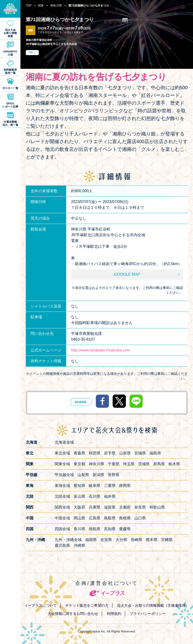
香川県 (79, 529)
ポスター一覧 (10, 88)
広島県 (95, 518)
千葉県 (114, 464)
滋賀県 (110, 507)
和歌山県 (157, 507)
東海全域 (62, 486)
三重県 (110, 486)
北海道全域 (64, 442)
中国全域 (62, 518)
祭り (33, 52)
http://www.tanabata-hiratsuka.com (100, 350)
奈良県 (140, 507)
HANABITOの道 (10, 53)
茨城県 (144, 464)
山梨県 (83, 475)
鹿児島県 (62, 545)
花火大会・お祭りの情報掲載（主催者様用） (153, 605)
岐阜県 (95, 486)
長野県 (114, 475)
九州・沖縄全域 (68, 540)
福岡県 (91, 540)
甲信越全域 (64, 475)
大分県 (121, 540)
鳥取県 (110, 518)
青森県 (79, 453)
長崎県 (136, 540)
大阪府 (79, 507)
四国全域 (62, 529)
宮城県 (140, 453)
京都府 (125, 507)
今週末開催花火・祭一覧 (10, 123)
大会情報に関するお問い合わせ (73, 614)
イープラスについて (41, 605)
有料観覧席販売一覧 (10, 71)
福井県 (110, 496)
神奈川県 (96, 464)
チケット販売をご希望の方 (87, 605)
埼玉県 (129, 464)
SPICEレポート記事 (10, 105)
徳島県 (95, 529)
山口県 (140, 518)
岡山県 (79, 518)
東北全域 (62, 453)
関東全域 (62, 464)
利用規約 (114, 614)
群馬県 (159, 464)
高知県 (110, 529)
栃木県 (174, 464)
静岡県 (125, 486)
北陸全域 (62, 496)
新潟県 (98, 475)
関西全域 (62, 507)
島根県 (125, 518)
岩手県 (110, 453)
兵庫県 (95, 507)
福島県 (155, 453)
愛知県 (79, 486)
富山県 (79, 496)
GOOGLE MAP (127, 274)
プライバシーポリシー (148, 614)
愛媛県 (125, 529)
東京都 (79, 464)
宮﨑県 (167, 540)
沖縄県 (79, 545)
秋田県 (95, 453)
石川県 (95, 496)
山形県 (125, 453)
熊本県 (152, 540)
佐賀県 (106, 540)
